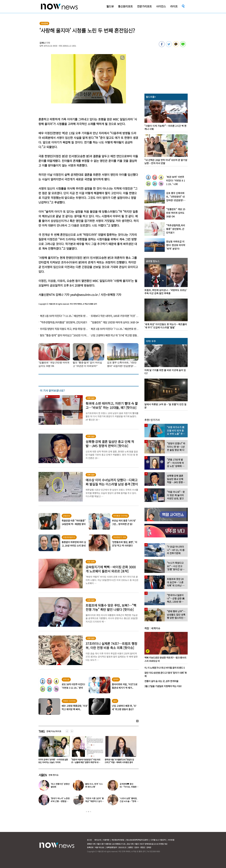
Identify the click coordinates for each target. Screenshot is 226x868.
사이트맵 (171, 840)
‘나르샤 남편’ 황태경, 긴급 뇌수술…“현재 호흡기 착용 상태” (129, 801)
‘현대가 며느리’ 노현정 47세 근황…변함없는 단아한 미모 (60, 801)
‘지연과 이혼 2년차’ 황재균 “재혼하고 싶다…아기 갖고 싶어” (95, 801)
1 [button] (86, 812)
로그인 (89, 840)
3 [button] (91, 812)
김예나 (43, 43)
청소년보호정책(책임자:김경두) (137, 840)
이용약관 (106, 840)
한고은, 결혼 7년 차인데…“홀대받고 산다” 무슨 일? (53, 761)
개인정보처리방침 (118, 840)
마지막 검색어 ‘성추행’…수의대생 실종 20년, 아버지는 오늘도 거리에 (86, 761)
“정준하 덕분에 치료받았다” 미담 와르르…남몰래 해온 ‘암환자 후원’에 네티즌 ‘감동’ (120, 762)
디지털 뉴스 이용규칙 (158, 840)
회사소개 (98, 840)
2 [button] (88, 812)
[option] (53, 751)
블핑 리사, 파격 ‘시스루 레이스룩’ (94, 785)
